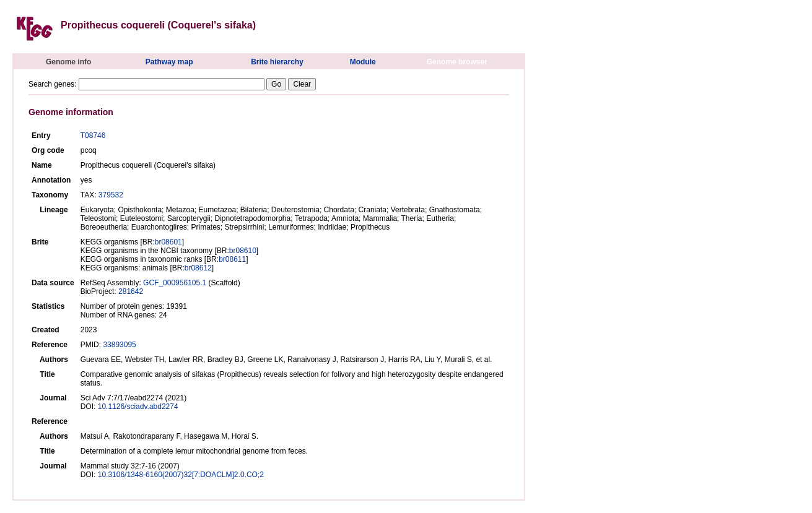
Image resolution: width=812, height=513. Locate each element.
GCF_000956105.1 (175, 283)
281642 (131, 291)
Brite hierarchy (277, 62)
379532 (111, 195)
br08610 (243, 251)
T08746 (93, 136)
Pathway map (169, 62)
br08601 (168, 242)
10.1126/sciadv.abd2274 (138, 407)
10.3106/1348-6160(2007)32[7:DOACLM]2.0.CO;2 (181, 475)
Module (363, 62)
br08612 (198, 268)
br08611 (232, 259)
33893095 (119, 345)
